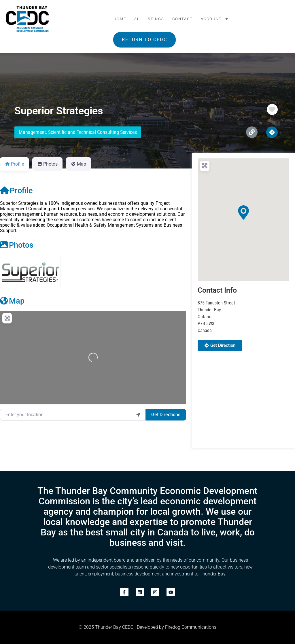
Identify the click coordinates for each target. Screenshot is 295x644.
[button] (243, 213)
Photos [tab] (47, 164)
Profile (16, 191)
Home (120, 19)
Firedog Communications (191, 627)
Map (12, 301)
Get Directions (166, 415)
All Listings (149, 19)
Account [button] (215, 19)
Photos (17, 245)
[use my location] (138, 415)
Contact (183, 19)
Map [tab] (79, 164)
